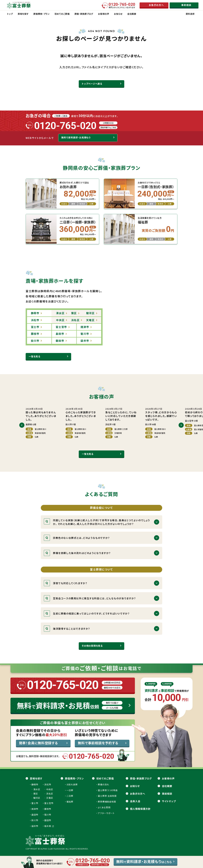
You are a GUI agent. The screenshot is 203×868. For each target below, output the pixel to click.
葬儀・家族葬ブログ (141, 778)
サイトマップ (169, 801)
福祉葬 (70, 802)
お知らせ (135, 786)
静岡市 (35, 784)
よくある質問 (104, 807)
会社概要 (167, 786)
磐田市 (48, 820)
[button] (22, 425)
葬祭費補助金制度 (107, 802)
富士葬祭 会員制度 (107, 796)
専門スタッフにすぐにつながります (122, 5)
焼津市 (35, 809)
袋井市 (35, 826)
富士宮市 (49, 803)
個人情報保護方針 (140, 809)
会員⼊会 (135, 801)
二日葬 (70, 796)
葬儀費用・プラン (74, 778)
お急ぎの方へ (138, 794)
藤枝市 (48, 809)
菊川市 (48, 815)
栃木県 (49, 826)
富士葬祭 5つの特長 (108, 790)
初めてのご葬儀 (105, 778)
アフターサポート (106, 813)
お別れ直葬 (72, 784)
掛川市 (35, 820)
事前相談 (167, 794)
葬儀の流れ (103, 784)
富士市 (35, 803)
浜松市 (48, 784)
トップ (10, 14)
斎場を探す (36, 778)
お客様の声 (168, 778)
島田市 (35, 815)
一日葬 (70, 790)
